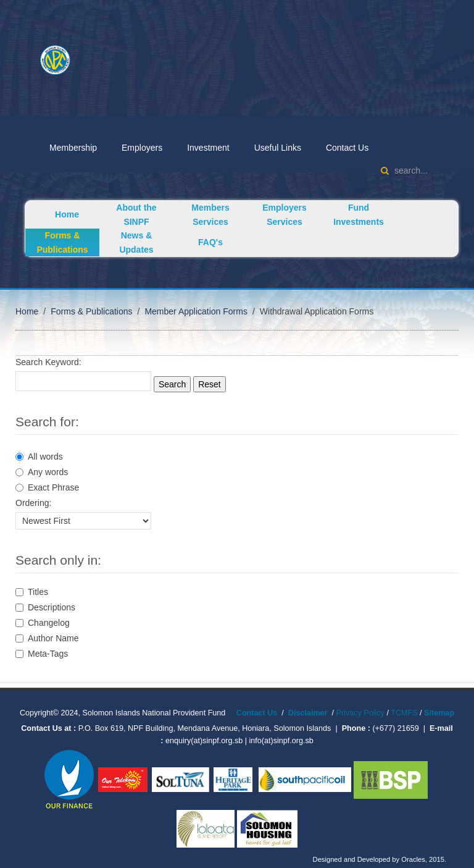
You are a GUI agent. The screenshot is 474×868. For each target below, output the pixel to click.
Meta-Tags (42, 654)
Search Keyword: (48, 362)
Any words (42, 472)
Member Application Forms (196, 311)
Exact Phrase (47, 487)
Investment (208, 148)
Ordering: (33, 503)
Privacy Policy (360, 713)
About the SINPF (136, 215)
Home (67, 214)
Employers (142, 148)
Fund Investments (359, 215)
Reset (210, 384)
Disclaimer (308, 713)
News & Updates (136, 242)
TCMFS (405, 713)
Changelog (43, 623)
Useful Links (278, 148)
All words (39, 457)
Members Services (210, 215)
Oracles (413, 859)
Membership (73, 148)
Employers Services (285, 215)
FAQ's (210, 242)
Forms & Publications (62, 242)
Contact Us (347, 148)
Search (172, 384)
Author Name (47, 638)
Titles (32, 592)
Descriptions (45, 607)
